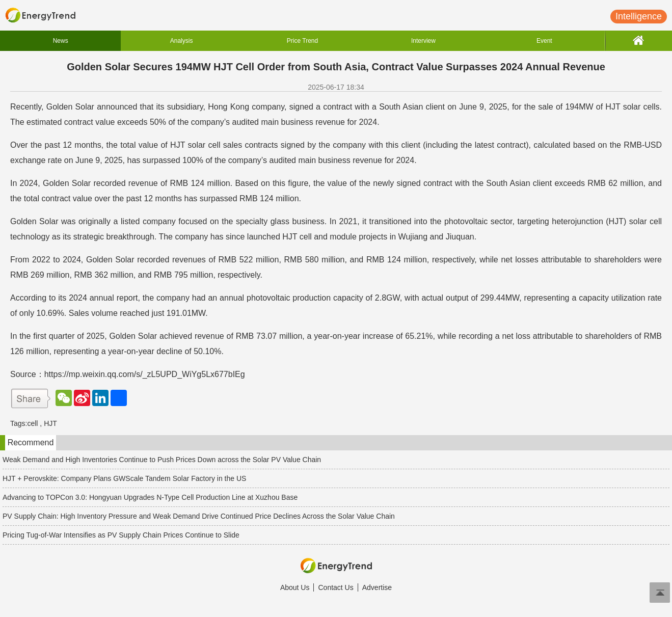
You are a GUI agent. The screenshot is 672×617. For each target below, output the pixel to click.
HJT (50, 423)
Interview (423, 41)
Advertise (377, 587)
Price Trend (302, 41)
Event (544, 41)
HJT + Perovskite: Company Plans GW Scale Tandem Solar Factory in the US (124, 478)
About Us (295, 587)
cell (32, 423)
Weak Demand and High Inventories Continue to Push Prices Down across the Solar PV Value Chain (162, 460)
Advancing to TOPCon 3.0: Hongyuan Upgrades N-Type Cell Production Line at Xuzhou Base (150, 497)
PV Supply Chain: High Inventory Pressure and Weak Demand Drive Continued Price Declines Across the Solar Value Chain (199, 516)
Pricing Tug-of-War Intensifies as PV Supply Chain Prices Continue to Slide (121, 535)
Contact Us (335, 587)
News (61, 41)
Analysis (182, 41)
